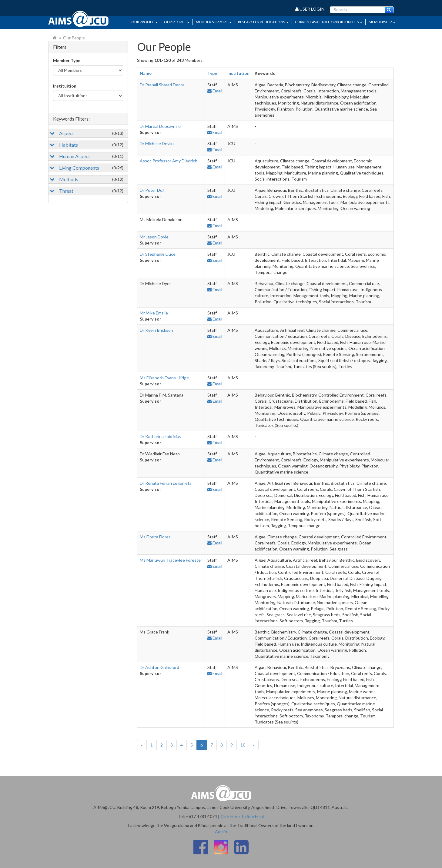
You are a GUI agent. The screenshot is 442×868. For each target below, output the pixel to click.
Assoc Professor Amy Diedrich (169, 161)
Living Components (87, 168)
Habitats (87, 145)
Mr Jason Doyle (154, 237)
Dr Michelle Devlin (157, 143)
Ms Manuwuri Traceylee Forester (171, 560)
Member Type (67, 60)
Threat (87, 191)
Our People (177, 22)
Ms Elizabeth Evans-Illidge (164, 378)
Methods (87, 179)
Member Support (214, 22)
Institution (238, 73)
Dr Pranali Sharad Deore (162, 85)
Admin (221, 831)
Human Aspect (87, 156)
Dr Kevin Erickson (156, 330)
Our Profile (144, 22)
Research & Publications (263, 22)
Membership (382, 22)
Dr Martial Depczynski (160, 126)
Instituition (65, 86)
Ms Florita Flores (155, 537)
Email (215, 91)
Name (146, 73)
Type (212, 73)
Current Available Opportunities (329, 22)
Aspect (87, 133)
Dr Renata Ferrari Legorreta (166, 483)
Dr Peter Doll (152, 190)
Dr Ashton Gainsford (159, 667)
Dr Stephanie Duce (158, 254)
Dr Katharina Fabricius (161, 436)
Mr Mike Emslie (154, 313)
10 (243, 745)
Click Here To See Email (243, 816)
